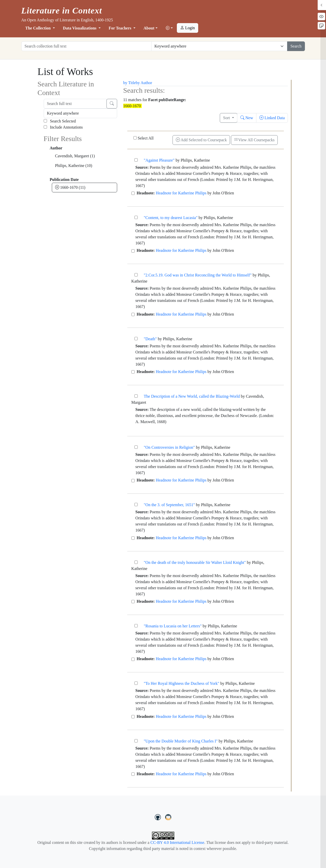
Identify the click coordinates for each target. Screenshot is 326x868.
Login (188, 28)
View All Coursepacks (254, 140)
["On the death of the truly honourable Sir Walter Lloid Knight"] (136, 562)
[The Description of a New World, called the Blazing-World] (136, 396)
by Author (144, 83)
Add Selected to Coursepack (201, 140)
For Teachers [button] (121, 28)
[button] (169, 28)
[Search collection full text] (86, 46)
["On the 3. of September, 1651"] (136, 505)
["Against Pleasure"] (136, 160)
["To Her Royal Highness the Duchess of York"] (136, 683)
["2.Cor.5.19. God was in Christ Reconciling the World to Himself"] (136, 275)
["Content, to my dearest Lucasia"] (136, 217)
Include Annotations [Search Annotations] (63, 127)
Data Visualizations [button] (80, 28)
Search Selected (60, 121)
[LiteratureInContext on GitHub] (159, 816)
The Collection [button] (39, 28)
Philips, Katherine (74, 166)
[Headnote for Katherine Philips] (133, 193)
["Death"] (136, 339)
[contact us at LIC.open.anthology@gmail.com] (168, 816)
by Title (129, 83)
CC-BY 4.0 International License (177, 842)
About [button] (149, 28)
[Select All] (135, 138)
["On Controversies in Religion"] (136, 447)
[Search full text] (75, 104)
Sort (227, 118)
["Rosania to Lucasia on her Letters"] (136, 626)
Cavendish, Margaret (75, 156)
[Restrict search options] (219, 46)
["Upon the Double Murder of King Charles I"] (136, 741)
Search (296, 46)
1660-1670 (70, 187)
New (247, 118)
